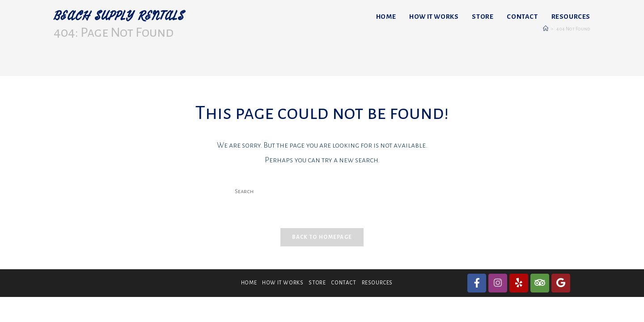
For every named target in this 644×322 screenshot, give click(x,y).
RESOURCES (377, 283)
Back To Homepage (322, 237)
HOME (249, 283)
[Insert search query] (322, 192)
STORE (317, 283)
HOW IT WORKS (283, 283)
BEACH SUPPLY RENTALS (119, 16)
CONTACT (343, 283)
